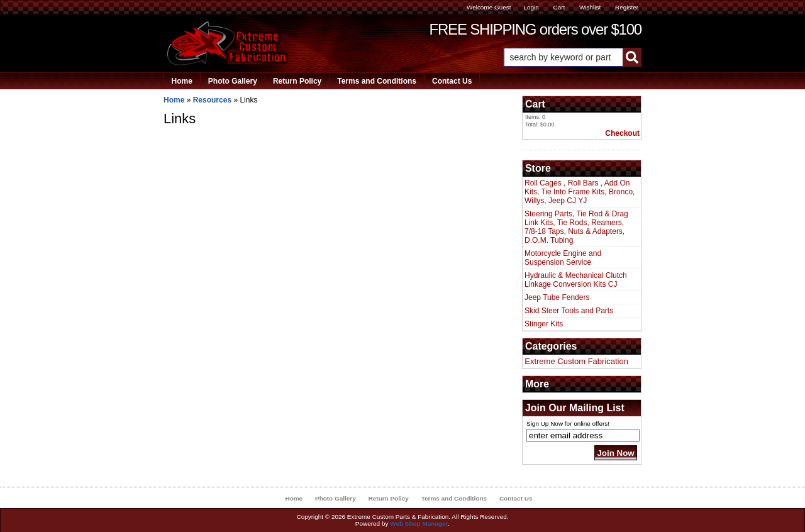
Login (531, 7)
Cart (559, 7)
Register (627, 7)
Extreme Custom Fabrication (576, 361)
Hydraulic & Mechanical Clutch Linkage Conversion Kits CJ (576, 280)
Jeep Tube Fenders (557, 297)
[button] (572, 57)
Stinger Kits (544, 324)
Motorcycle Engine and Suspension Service (563, 258)
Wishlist (590, 7)
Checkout (622, 133)
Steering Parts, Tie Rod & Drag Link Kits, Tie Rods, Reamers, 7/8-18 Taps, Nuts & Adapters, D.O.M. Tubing (576, 227)
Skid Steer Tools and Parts (569, 311)
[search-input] (563, 57)
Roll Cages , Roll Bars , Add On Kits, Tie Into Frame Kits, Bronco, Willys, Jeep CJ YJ (580, 192)
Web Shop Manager (419, 524)
